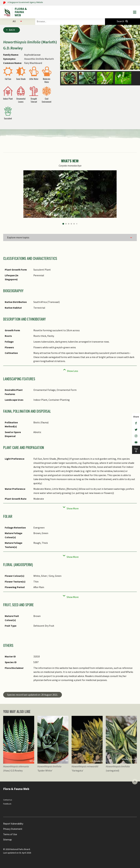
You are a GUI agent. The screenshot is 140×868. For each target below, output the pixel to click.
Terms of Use (10, 834)
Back (12, 30)
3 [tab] (69, 224)
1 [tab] (63, 224)
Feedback (7, 804)
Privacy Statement (13, 829)
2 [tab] (66, 224)
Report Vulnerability (13, 824)
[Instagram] (136, 436)
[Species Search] (122, 21)
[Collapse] (70, 370)
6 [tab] (77, 224)
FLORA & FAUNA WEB (21, 12)
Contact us (8, 800)
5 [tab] (74, 224)
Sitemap (7, 840)
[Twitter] (136, 430)
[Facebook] (136, 423)
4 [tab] (71, 224)
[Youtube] (136, 442)
